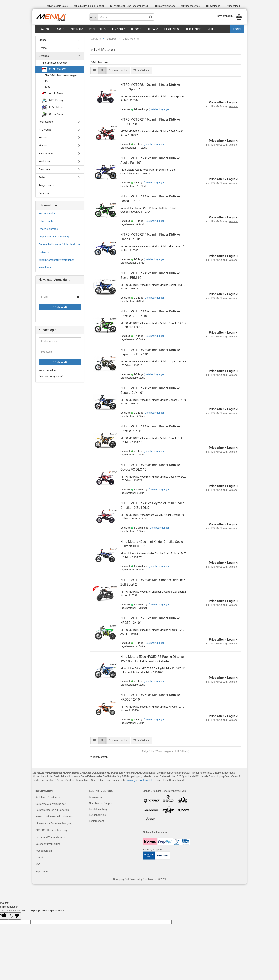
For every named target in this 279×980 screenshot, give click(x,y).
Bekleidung (194, 29)
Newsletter (45, 271)
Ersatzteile (45, 173)
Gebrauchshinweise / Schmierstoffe (59, 248)
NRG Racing (52, 104)
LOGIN (237, 29)
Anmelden (60, 311)
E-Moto (60, 29)
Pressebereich (44, 855)
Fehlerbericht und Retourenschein (129, 6)
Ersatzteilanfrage (165, 6)
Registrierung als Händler (89, 6)
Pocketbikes (97, 29)
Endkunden (45, 256)
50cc (47, 91)
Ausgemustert (47, 189)
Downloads (213, 6)
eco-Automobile (144, 784)
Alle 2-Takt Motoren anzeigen (61, 79)
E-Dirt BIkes (52, 111)
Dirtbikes (77, 29)
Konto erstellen (47, 374)
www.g (131, 784)
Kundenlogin (233, 6)
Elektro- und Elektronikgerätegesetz (55, 821)
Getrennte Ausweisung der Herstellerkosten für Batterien (52, 811)
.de (155, 784)
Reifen (42, 181)
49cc (47, 85)
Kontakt (40, 861)
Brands (44, 29)
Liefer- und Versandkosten (50, 841)
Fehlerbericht (46, 225)
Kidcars (153, 29)
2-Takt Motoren (54, 73)
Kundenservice (190, 6)
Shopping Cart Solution (126, 883)
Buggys (136, 29)
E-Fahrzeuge (172, 29)
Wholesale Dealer (58, 6)
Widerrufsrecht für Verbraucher (56, 264)
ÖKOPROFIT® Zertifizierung (51, 834)
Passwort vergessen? (51, 380)
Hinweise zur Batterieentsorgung (54, 827)
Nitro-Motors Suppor (100, 807)
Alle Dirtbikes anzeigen (55, 67)
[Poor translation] (15, 920)
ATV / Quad (118, 29)
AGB (38, 868)
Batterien (44, 197)
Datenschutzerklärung (48, 848)
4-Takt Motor (53, 97)
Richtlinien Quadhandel (48, 801)
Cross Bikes (52, 118)
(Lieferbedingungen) (160, 113)
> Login (230, 106)
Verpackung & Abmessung (54, 241)
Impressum (42, 875)
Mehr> (212, 29)
